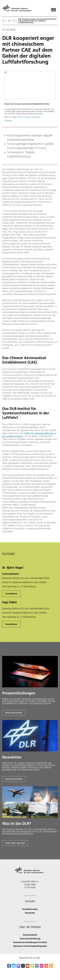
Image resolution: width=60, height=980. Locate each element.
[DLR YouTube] (28, 967)
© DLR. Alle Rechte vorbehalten (29, 117)
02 (14, 21)
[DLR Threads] (23, 967)
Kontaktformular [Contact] (30, 909)
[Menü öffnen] (53, 9)
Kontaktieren (11, 594)
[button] (30, 97)
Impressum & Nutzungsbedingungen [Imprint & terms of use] (30, 946)
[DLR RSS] (51, 967)
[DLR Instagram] (37, 967)
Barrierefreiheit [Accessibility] (30, 935)
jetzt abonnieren (14, 713)
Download (8, 121)
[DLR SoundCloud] (46, 967)
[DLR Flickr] (42, 967)
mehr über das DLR (15, 843)
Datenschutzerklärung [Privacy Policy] (30, 939)
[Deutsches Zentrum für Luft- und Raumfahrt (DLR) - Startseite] (18, 9)
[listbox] (9, 21)
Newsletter (30, 913)
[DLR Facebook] (9, 967)
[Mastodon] (18, 967)
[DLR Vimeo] (32, 967)
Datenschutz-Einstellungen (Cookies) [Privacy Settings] (30, 942)
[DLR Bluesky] (14, 967)
